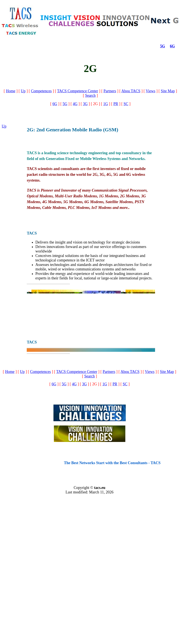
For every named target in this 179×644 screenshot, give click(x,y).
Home (11, 91)
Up (23, 91)
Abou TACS (131, 91)
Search (90, 95)
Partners (110, 91)
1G (106, 104)
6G (172, 46)
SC (126, 104)
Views (150, 91)
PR (116, 104)
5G (163, 46)
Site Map (168, 91)
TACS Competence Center (78, 91)
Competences (41, 91)
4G (75, 104)
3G (85, 104)
